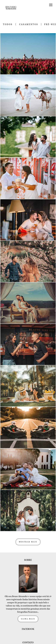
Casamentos (29, 24)
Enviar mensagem (29, 636)
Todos (8, 24)
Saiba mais (28, 603)
